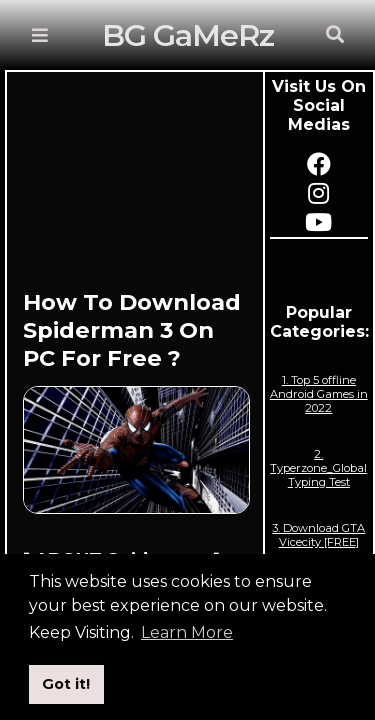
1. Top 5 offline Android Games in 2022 (319, 394)
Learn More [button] (187, 632)
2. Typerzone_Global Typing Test (318, 468)
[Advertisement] (136, 188)
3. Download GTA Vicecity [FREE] (318, 535)
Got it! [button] (66, 684)
